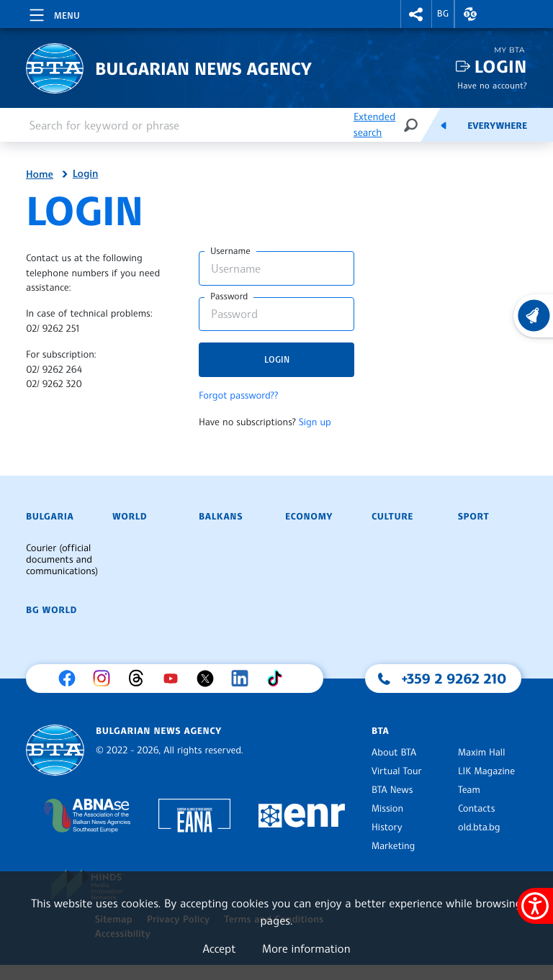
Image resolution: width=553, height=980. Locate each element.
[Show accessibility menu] (535, 906)
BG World (51, 610)
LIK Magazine (486, 771)
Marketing (393, 846)
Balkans (221, 517)
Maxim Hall (481, 753)
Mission (387, 809)
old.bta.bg (479, 827)
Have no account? (492, 85)
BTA (380, 731)
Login (501, 67)
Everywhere (497, 126)
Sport (473, 517)
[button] (416, 14)
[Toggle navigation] (53, 13)
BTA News (392, 790)
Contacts (476, 809)
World (130, 517)
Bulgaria (50, 517)
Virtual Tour (397, 771)
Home (40, 175)
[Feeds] (444, 125)
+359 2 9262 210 (454, 679)
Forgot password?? (238, 396)
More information (306, 948)
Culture (392, 517)
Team (469, 790)
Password (229, 296)
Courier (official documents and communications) (62, 560)
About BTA (394, 753)
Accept (219, 948)
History (387, 827)
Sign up (315, 422)
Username (230, 251)
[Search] (410, 125)
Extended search (374, 125)
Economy (309, 517)
